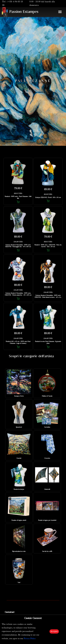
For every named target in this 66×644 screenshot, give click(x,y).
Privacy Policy (30, 639)
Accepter (54, 631)
